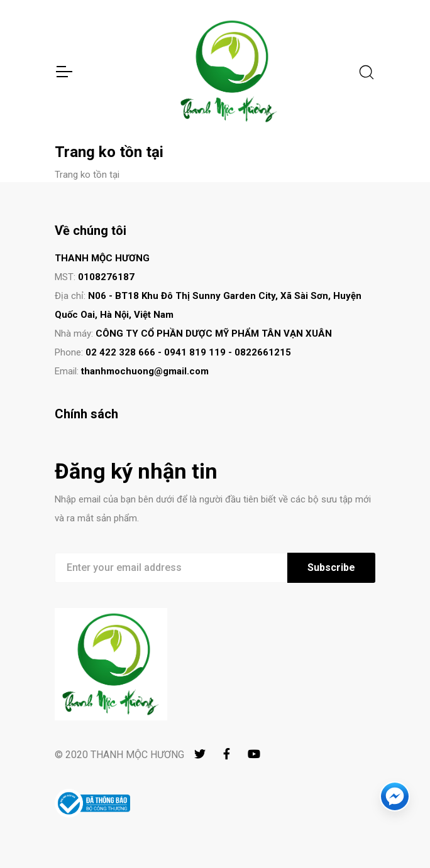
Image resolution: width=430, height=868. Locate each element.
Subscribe (331, 567)
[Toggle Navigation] (63, 72)
